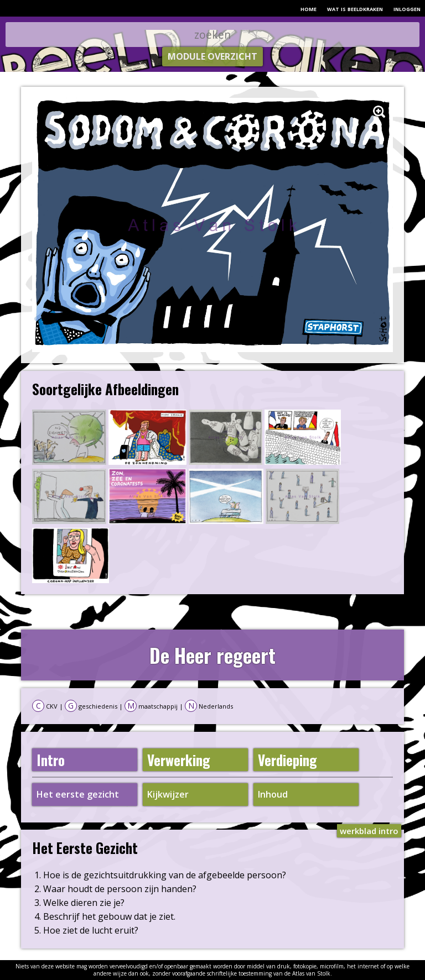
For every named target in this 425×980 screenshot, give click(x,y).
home (309, 8)
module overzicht (212, 56)
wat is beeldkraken (355, 8)
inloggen (407, 8)
